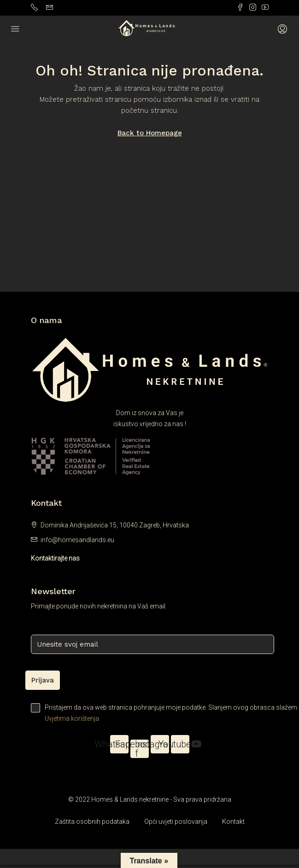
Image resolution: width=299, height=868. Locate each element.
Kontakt (233, 822)
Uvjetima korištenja (72, 718)
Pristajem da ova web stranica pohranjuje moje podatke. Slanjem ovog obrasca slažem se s (150, 714)
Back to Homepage (150, 133)
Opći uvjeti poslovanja (176, 822)
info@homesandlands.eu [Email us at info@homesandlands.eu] (77, 540)
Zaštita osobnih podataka (92, 822)
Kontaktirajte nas (55, 558)
